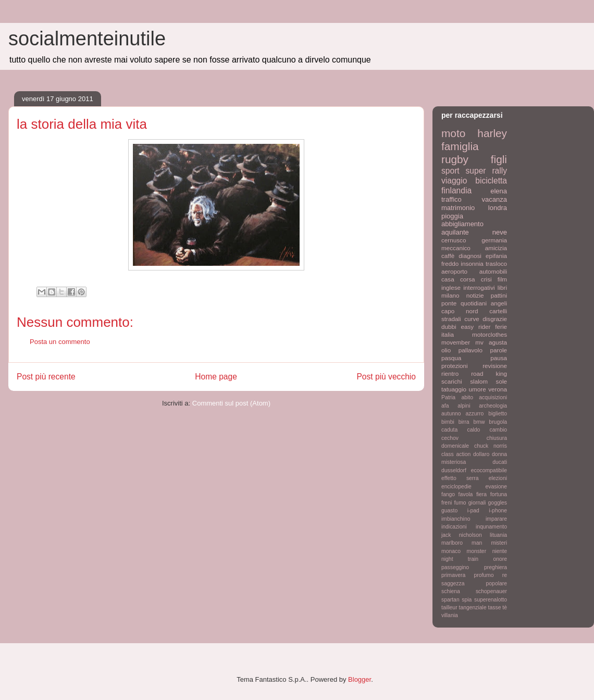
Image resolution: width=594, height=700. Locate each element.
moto (453, 133)
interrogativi (479, 287)
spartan (450, 600)
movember (456, 342)
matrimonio (458, 208)
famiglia (460, 146)
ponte (449, 303)
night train (460, 559)
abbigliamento (462, 224)
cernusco (454, 240)
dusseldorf (454, 470)
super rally (486, 171)
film (502, 279)
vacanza (494, 199)
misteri (499, 543)
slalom (479, 381)
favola (466, 494)
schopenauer (491, 591)
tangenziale (473, 607)
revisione (495, 366)
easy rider (475, 327)
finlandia (456, 191)
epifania (496, 256)
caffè (448, 256)
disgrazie (495, 319)
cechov (450, 438)
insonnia (472, 263)
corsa (468, 279)
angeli (499, 303)
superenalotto (491, 600)
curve (472, 319)
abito (467, 397)
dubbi (449, 327)
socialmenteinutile (87, 39)
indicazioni (454, 527)
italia (448, 334)
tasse (495, 607)
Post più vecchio (386, 377)
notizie (475, 295)
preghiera (496, 567)
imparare (496, 519)
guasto (449, 511)
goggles (498, 503)
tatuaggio (454, 389)
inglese (451, 287)
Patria (448, 397)
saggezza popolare (474, 584)
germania (494, 240)
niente (500, 551)
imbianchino (456, 519)
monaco (451, 551)
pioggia (452, 216)
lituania (498, 535)
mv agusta (491, 342)
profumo (484, 575)
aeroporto (454, 271)
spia (467, 600)
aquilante (455, 232)
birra (464, 422)
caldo (473, 430)
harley (492, 133)
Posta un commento (60, 342)
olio (446, 350)
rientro (450, 373)
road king (489, 373)
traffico (451, 199)
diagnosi (470, 256)
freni (447, 503)
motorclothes (490, 334)
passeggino (455, 567)
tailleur (449, 607)
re (505, 575)
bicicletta (491, 181)
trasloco (496, 263)
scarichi (452, 381)
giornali (477, 503)
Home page (216, 377)
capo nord (460, 311)
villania (450, 615)
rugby (455, 159)
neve (500, 232)
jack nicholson (462, 535)
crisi (486, 279)
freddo (450, 263)
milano (450, 295)
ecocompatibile (489, 470)
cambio (499, 430)
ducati (500, 462)
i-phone (498, 511)
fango (448, 494)
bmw (479, 422)
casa (448, 279)
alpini (464, 406)
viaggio (454, 181)
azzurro (475, 414)
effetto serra (460, 478)
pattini (499, 295)
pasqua (451, 358)
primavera (453, 575)
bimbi (448, 422)
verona (498, 389)
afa (445, 406)
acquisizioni (493, 397)
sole (502, 381)
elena (499, 191)
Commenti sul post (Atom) (231, 403)
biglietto (498, 414)
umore (478, 389)
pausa (499, 358)
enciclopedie (456, 487)
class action (456, 454)
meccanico (456, 248)
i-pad (473, 511)
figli (499, 159)
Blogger (360, 679)
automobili (493, 271)
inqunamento (491, 527)
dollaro (481, 454)
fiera (481, 494)
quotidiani (474, 303)
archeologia (493, 406)
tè (505, 607)
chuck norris (491, 446)
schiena (451, 591)
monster (477, 551)
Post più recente (46, 377)
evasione (496, 487)
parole (499, 350)
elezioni (498, 478)
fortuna (499, 494)
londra (498, 208)
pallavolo (471, 350)
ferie (501, 327)
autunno (451, 414)
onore (500, 559)
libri (502, 287)
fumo (460, 503)
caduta (449, 430)
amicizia (496, 248)
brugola (498, 422)
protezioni (455, 366)
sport (450, 171)
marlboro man (462, 543)
